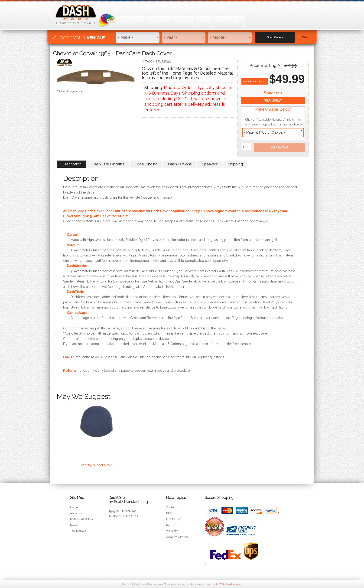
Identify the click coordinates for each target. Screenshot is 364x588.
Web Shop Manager (230, 584)
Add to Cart (279, 147)
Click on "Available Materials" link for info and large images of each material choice (273, 122)
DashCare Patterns (108, 164)
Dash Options (180, 164)
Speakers (210, 164)
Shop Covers (275, 35)
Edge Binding (146, 164)
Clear (305, 35)
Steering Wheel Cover (96, 465)
